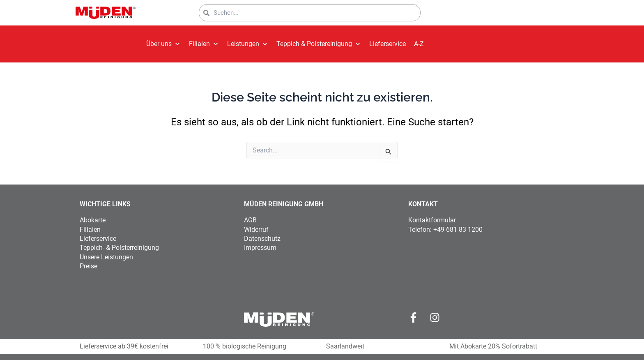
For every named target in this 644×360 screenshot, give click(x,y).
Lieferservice (388, 44)
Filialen (204, 44)
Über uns (163, 44)
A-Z (419, 44)
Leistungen (248, 44)
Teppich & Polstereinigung (319, 44)
